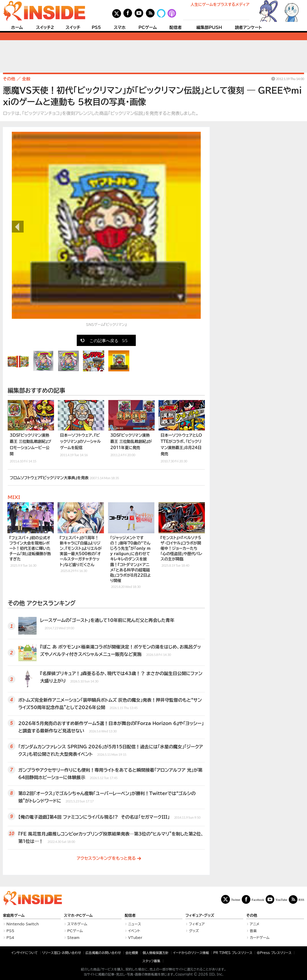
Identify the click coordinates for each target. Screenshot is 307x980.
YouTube (281, 899)
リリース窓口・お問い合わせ (62, 953)
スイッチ (73, 27)
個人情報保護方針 (156, 953)
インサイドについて (25, 953)
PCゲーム (148, 27)
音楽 (253, 931)
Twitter (236, 899)
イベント (134, 931)
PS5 (96, 27)
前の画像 (18, 227)
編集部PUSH (209, 27)
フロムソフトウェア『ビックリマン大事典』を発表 (64, 477)
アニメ (255, 924)
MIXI (14, 497)
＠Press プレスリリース (274, 953)
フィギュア (197, 924)
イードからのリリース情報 (191, 953)
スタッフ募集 (151, 961)
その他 (252, 915)
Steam (74, 937)
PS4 (10, 937)
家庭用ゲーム (14, 915)
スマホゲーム (77, 924)
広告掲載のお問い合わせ (103, 953)
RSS (301, 899)
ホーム (17, 27)
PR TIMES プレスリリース (233, 953)
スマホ (120, 27)
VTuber (135, 937)
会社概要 (132, 953)
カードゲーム (260, 937)
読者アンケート (249, 27)
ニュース (135, 924)
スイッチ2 (45, 27)
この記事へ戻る (108, 340)
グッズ (194, 931)
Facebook (258, 899)
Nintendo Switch (23, 924)
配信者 (176, 27)
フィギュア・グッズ (200, 915)
